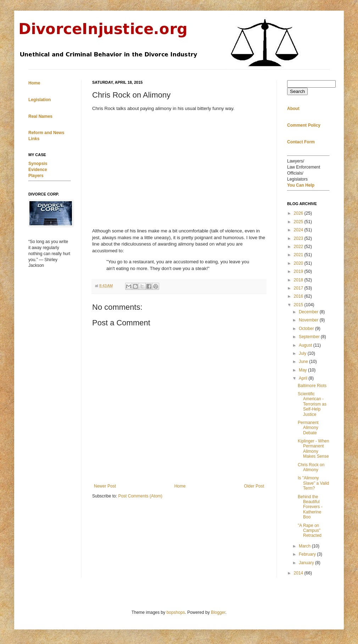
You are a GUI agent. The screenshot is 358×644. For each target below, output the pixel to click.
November (309, 320)
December (309, 312)
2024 (299, 230)
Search (297, 91)
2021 (299, 255)
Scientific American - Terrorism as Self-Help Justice (312, 404)
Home (180, 486)
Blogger (218, 612)
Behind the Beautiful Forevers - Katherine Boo (310, 507)
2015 (299, 305)
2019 (299, 271)
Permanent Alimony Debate (308, 428)
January (307, 563)
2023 (299, 238)
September (310, 337)
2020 (299, 263)
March (305, 546)
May (303, 370)
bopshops (176, 612)
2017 (299, 288)
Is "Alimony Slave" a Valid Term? (313, 483)
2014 (299, 573)
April (304, 378)
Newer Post (105, 486)
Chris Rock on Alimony (311, 467)
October (307, 329)
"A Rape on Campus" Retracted (310, 531)
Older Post (254, 486)
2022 (299, 247)
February (308, 554)
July (303, 353)
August (306, 345)
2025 (299, 222)
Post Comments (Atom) (140, 496)
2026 (299, 213)
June (304, 362)
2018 (299, 280)
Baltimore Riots (312, 386)
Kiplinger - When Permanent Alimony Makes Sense (314, 449)
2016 (299, 296)
